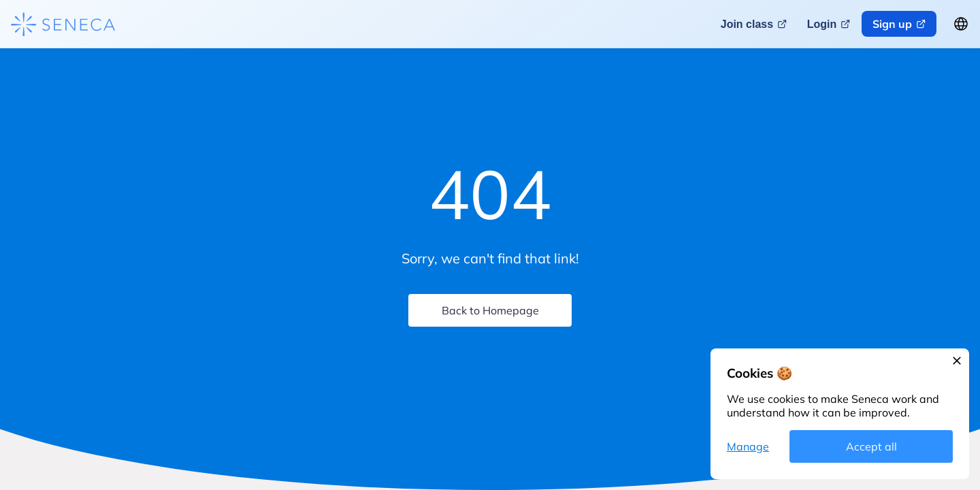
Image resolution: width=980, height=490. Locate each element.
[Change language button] (961, 24)
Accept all (871, 446)
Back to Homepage (490, 310)
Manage (748, 446)
